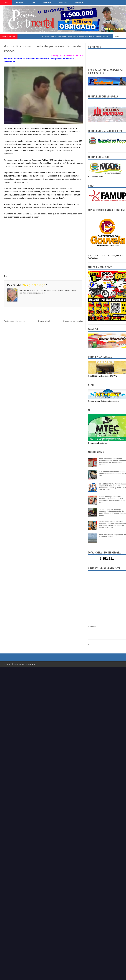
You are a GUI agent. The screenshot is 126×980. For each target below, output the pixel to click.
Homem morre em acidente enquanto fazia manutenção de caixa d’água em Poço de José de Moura (112, 512)
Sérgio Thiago (34, 285)
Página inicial (44, 321)
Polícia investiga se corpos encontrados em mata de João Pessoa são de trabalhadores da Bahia (112, 499)
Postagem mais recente (14, 321)
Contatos (92, 627)
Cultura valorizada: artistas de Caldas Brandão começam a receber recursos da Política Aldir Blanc (82, 36)
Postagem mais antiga (73, 321)
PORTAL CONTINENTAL (27, 664)
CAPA (6, 3)
